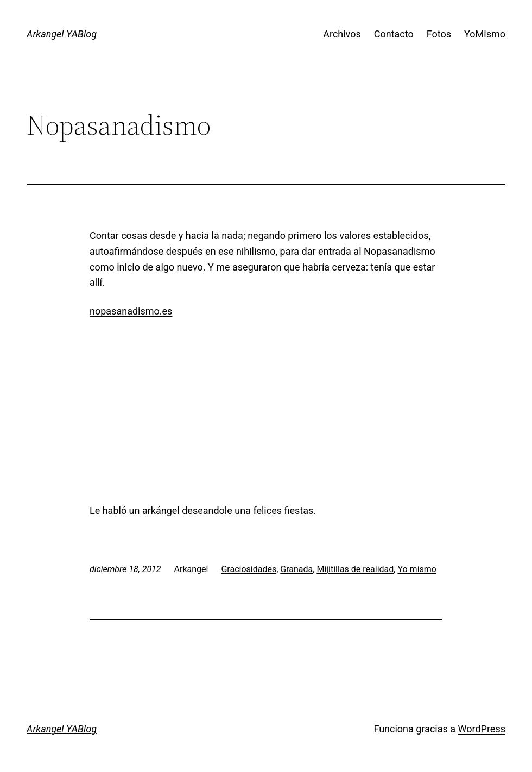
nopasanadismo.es (131, 311)
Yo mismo (417, 569)
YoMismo (485, 34)
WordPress (482, 729)
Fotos (439, 34)
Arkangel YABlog (62, 34)
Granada (296, 569)
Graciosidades (249, 569)
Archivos (342, 34)
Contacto (394, 34)
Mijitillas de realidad (355, 569)
